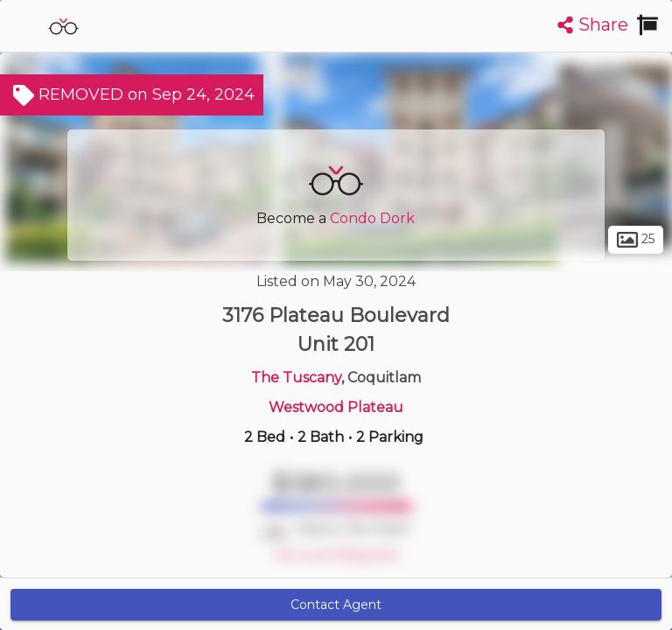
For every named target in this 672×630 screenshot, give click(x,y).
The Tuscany (296, 378)
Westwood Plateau (336, 407)
